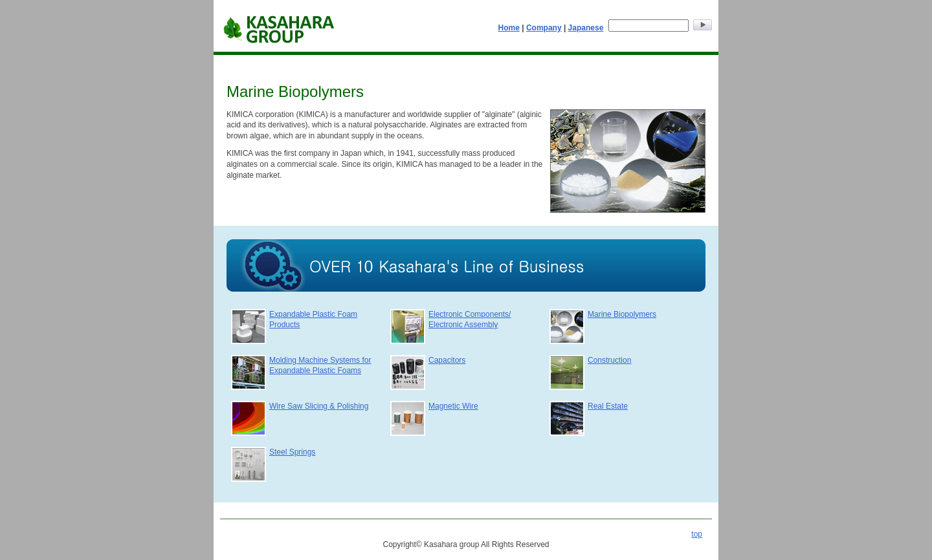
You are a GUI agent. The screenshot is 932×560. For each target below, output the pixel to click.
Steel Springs (292, 452)
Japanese (586, 28)
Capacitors (447, 360)
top (697, 534)
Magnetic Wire (453, 406)
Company (544, 28)
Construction (609, 360)
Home (509, 28)
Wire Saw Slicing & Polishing (319, 406)
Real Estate (608, 406)
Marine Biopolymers (622, 314)
